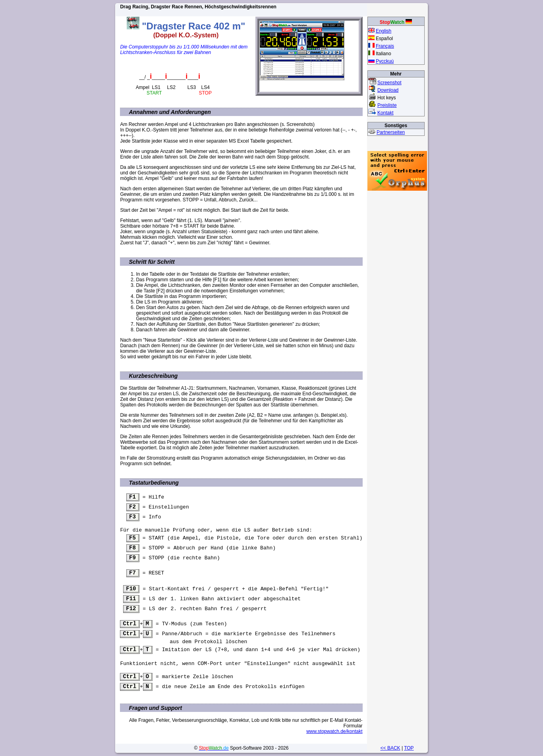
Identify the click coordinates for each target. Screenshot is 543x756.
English (384, 31)
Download (388, 90)
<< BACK (390, 748)
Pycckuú (385, 61)
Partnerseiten (391, 132)
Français (385, 46)
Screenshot (389, 83)
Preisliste (387, 105)
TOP (409, 748)
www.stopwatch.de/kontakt (334, 737)
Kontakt (386, 113)
